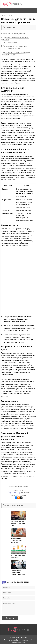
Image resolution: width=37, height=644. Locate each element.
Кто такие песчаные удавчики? (14, 34)
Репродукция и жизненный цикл (14, 46)
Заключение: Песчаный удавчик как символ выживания (15, 54)
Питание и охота (12, 42)
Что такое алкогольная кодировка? (18, 556)
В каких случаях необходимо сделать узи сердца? (18, 540)
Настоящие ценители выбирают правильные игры (18, 523)
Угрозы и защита (12, 49)
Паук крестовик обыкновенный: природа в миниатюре (18, 572)
